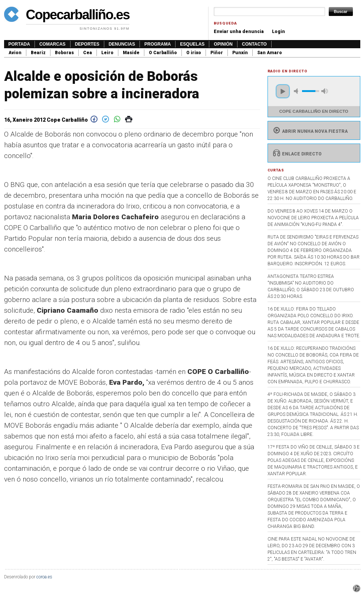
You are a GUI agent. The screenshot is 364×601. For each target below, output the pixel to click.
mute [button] (297, 91)
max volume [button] (325, 91)
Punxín (240, 53)
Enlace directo (297, 154)
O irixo (194, 53)
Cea (88, 53)
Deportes (87, 44)
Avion (15, 53)
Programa (158, 44)
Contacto (254, 44)
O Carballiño (163, 53)
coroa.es (44, 577)
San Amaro (270, 53)
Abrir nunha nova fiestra (310, 131)
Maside (131, 53)
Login (278, 32)
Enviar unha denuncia (239, 32)
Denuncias (122, 44)
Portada (19, 44)
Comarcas (53, 44)
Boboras (64, 53)
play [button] (283, 91)
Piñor (217, 53)
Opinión (223, 44)
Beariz (38, 53)
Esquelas (192, 44)
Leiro (107, 53)
